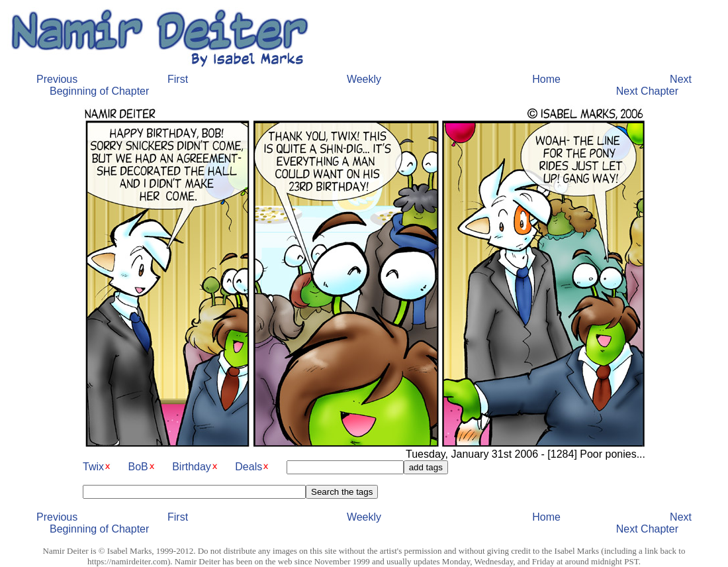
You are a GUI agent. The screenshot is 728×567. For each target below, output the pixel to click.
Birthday (192, 467)
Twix (93, 467)
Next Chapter (647, 91)
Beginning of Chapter (99, 91)
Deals (249, 467)
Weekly (364, 79)
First (178, 79)
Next (681, 79)
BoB (138, 467)
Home (546, 79)
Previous (57, 79)
